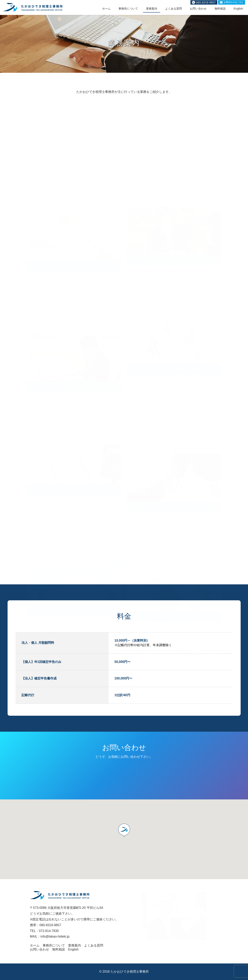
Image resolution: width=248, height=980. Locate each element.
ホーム (106, 9)
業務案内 (152, 9)
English (238, 9)
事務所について (128, 9)
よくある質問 (174, 9)
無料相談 (220, 9)
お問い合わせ (198, 9)
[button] (124, 833)
